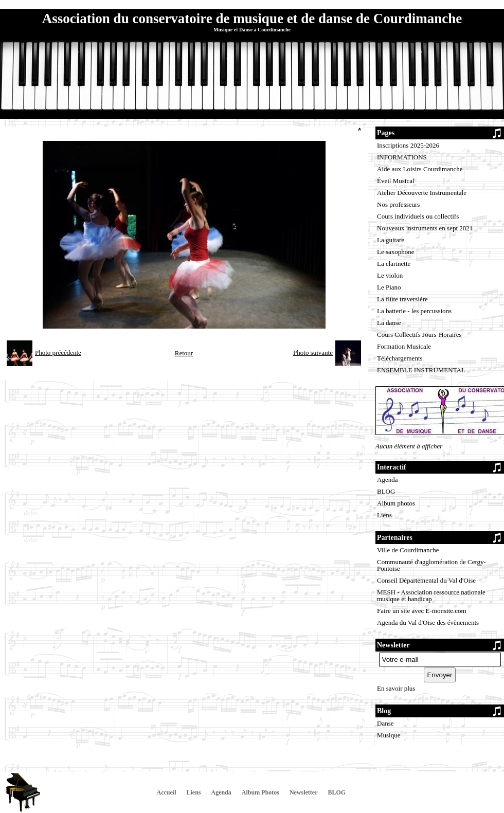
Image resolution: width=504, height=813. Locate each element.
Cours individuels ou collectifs (418, 216)
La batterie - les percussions (414, 311)
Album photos (396, 503)
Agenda (387, 480)
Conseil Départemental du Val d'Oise (426, 580)
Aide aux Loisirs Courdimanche (420, 169)
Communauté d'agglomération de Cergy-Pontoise (431, 565)
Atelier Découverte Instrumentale (422, 193)
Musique (389, 735)
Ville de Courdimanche (408, 550)
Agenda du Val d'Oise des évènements (428, 622)
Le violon (390, 275)
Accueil (167, 792)
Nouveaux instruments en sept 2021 (425, 228)
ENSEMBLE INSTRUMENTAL (421, 370)
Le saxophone (396, 252)
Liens (384, 515)
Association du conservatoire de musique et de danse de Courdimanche (252, 19)
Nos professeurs (398, 204)
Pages (386, 133)
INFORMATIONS (402, 157)
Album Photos (260, 792)
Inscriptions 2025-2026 (408, 145)
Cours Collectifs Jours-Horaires (419, 335)
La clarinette (394, 264)
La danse (389, 323)
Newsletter (304, 792)
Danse (385, 723)
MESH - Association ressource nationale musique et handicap (431, 595)
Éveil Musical (396, 181)
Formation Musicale (404, 346)
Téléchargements (400, 358)
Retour (184, 353)
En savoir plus (396, 688)
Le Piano (389, 287)
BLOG (386, 491)
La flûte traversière (402, 299)
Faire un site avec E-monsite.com (422, 611)
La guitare (391, 240)
